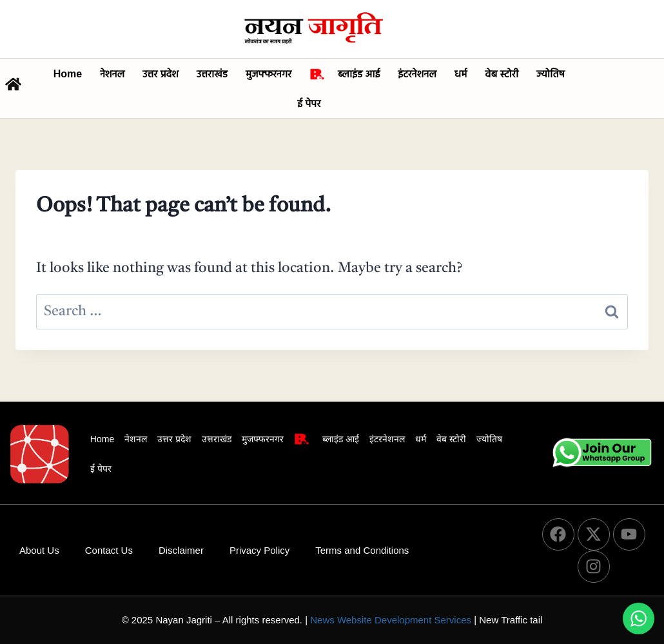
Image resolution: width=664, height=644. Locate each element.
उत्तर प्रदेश (161, 74)
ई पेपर (309, 103)
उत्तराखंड (212, 74)
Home (68, 74)
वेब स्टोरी (502, 74)
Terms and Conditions (362, 550)
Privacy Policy (259, 550)
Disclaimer (181, 550)
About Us (39, 550)
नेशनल (112, 74)
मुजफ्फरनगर (269, 74)
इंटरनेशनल (417, 74)
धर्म (461, 74)
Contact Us (109, 550)
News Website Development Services (391, 620)
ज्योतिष (551, 74)
